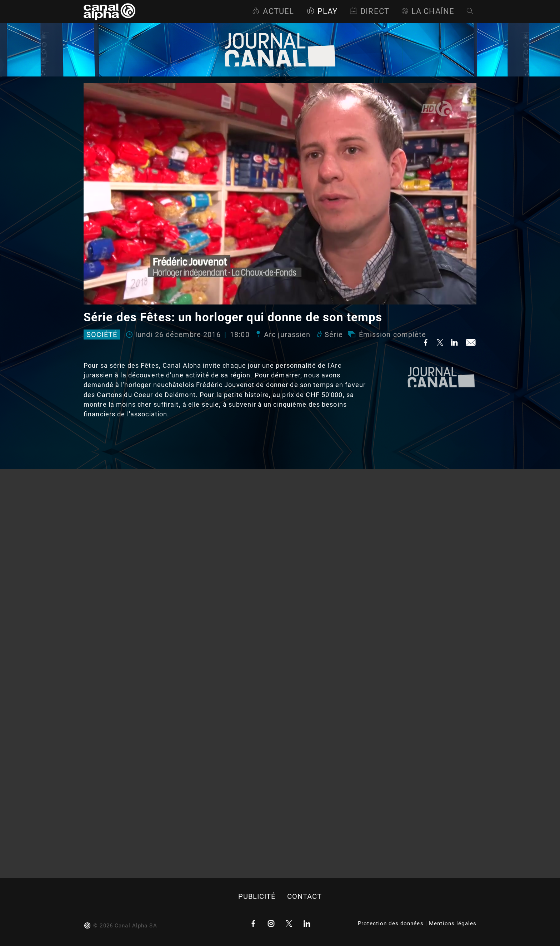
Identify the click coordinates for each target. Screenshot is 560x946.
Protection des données (391, 923)
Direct (369, 11)
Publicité (257, 897)
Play (322, 11)
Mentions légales (453, 923)
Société (102, 335)
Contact (305, 897)
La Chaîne (428, 11)
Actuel (273, 11)
